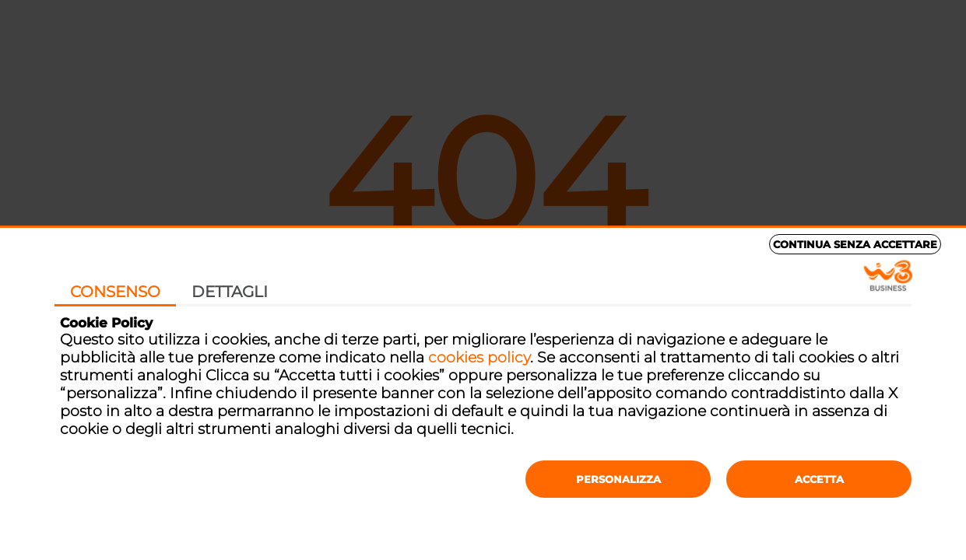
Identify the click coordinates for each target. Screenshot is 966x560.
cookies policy (479, 357)
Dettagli (230, 292)
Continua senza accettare (855, 244)
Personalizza (618, 479)
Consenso (115, 292)
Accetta (819, 479)
